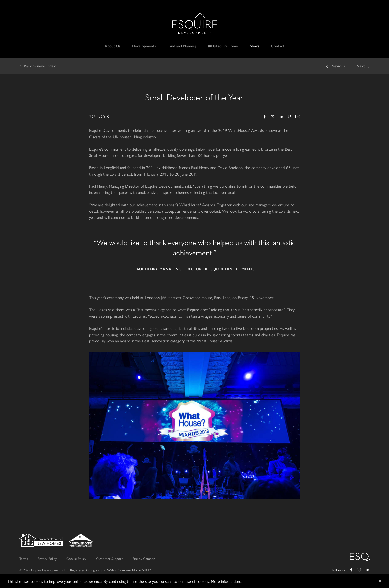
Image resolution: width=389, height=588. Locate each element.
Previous (338, 66)
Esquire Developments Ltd (194, 23)
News (254, 46)
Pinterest (289, 117)
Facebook (265, 117)
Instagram (359, 570)
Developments (144, 46)
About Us (113, 46)
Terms (24, 558)
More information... (227, 581)
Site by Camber (144, 558)
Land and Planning (182, 46)
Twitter (273, 117)
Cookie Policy (76, 558)
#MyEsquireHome (223, 46)
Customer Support (109, 558)
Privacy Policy (47, 558)
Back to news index (40, 66)
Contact (278, 46)
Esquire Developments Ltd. (50, 570)
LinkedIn (281, 117)
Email (297, 117)
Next (361, 66)
